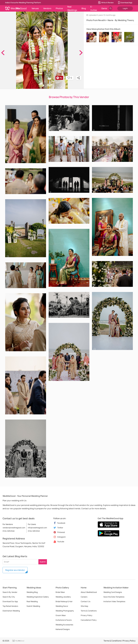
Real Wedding (32, 601)
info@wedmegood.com (37, 528)
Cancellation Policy (89, 620)
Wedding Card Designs (113, 592)
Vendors (47, 8)
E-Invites (94, 8)
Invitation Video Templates (114, 601)
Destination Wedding (11, 611)
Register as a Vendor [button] (15, 570)
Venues (35, 8)
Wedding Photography (65, 611)
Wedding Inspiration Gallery (38, 597)
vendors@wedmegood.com (14, 528)
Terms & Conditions (89, 611)
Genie (104, 8)
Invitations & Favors (64, 620)
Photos (59, 8)
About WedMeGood (89, 592)
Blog (84, 8)
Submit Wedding (33, 606)
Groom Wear (61, 615)
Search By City (9, 597)
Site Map (84, 606)
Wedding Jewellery (63, 597)
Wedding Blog (32, 592)
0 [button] (70, 78)
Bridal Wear (60, 592)
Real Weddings (72, 8)
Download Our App (10, 601)
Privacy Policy (87, 615)
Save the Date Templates (114, 597)
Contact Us (86, 601)
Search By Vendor (10, 592)
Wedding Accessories (64, 625)
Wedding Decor (62, 606)
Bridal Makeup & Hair (64, 601)
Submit (43, 562)
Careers (84, 597)
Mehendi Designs (63, 629)
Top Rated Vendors (10, 606)
